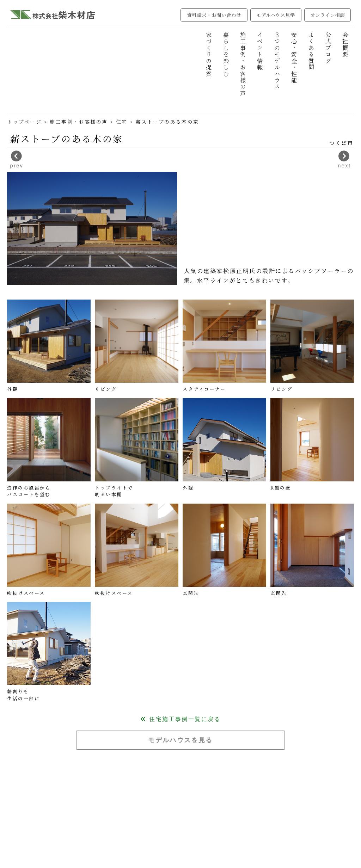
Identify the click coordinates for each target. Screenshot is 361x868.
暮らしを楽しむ (226, 54)
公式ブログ (328, 48)
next (344, 159)
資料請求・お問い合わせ (214, 15)
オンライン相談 (328, 15)
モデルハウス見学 (276, 15)
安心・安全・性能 (294, 58)
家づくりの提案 (209, 54)
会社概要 (345, 45)
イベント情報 (260, 51)
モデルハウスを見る (180, 740)
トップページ (24, 122)
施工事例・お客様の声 (243, 64)
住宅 (123, 122)
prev (17, 159)
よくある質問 (311, 51)
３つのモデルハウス (277, 61)
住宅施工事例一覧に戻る (180, 719)
